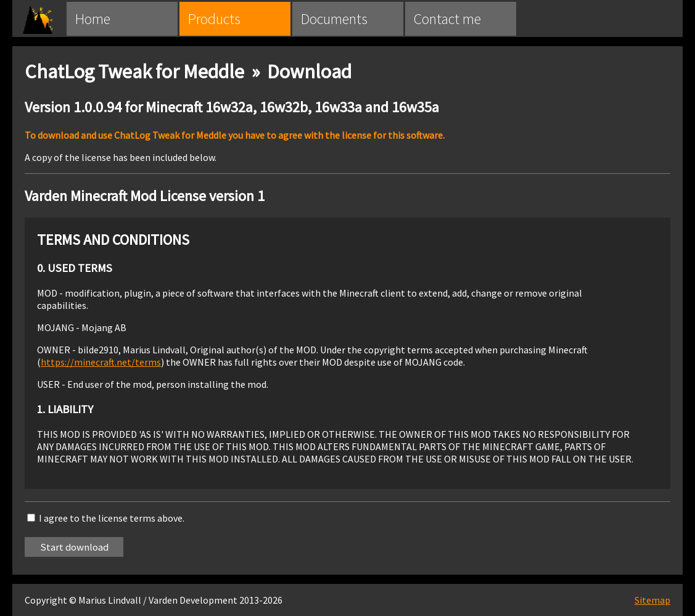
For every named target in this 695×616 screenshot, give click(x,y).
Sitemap (652, 600)
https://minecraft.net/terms (101, 362)
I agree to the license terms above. (112, 518)
